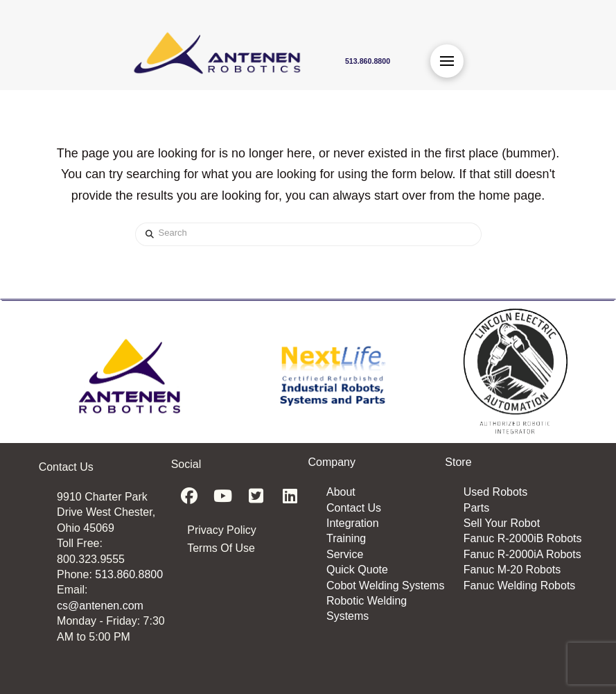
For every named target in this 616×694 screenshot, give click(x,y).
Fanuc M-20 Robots (512, 570)
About (341, 492)
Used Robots (496, 492)
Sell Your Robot (502, 523)
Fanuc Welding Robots (520, 585)
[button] (447, 61)
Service (345, 554)
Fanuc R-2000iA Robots (522, 554)
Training (346, 538)
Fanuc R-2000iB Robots (523, 538)
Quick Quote (357, 570)
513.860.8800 (129, 574)
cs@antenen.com (100, 606)
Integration (353, 523)
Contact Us (354, 508)
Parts (476, 508)
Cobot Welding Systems (385, 585)
